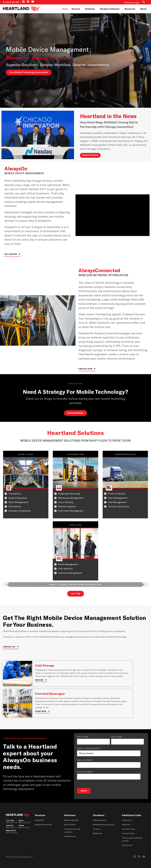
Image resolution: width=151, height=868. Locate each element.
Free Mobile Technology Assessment (29, 72)
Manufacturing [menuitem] (71, 820)
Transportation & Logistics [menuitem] (72, 830)
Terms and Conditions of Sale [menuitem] (132, 839)
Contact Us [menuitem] (127, 845)
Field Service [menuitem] (70, 836)
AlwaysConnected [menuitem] (43, 824)
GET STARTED (11, 254)
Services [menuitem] (76, 9)
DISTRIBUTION (76, 454)
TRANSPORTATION (125, 454)
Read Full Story (90, 155)
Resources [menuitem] (130, 9)
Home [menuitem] (65, 9)
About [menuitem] (143, 9)
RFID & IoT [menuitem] (98, 833)
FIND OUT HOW (86, 369)
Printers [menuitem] (97, 829)
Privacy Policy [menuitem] (128, 833)
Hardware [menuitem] (99, 815)
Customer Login (132, 3)
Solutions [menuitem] (90, 9)
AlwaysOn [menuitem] (39, 820)
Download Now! (75, 413)
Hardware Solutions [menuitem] (110, 9)
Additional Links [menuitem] (132, 815)
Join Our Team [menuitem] (129, 829)
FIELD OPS (75, 525)
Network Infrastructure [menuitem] (104, 824)
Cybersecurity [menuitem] (99, 820)
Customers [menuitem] (127, 820)
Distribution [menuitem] (70, 824)
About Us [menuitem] (126, 824)
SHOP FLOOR (26, 454)
